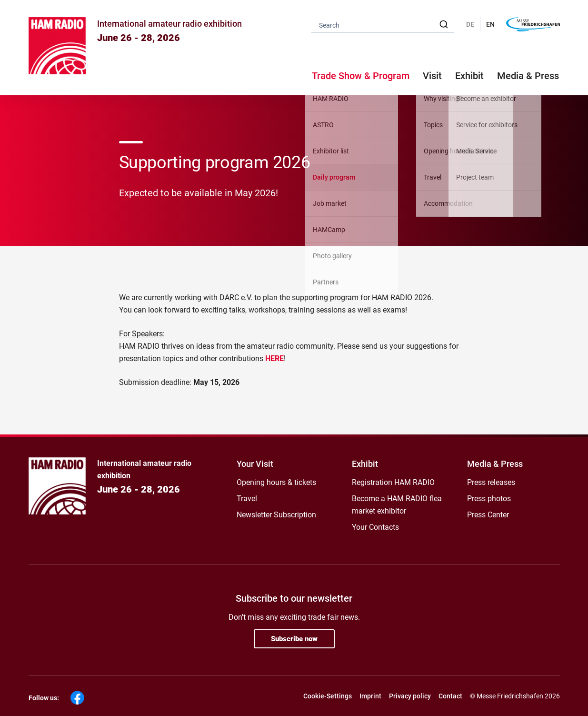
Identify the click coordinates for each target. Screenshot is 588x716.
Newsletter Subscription (276, 515)
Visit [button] (432, 76)
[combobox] (383, 25)
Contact (450, 696)
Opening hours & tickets (276, 482)
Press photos (489, 499)
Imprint (370, 696)
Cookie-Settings (328, 696)
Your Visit (255, 464)
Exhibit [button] (469, 76)
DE (470, 24)
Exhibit (365, 464)
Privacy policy (410, 696)
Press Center (488, 515)
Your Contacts (375, 527)
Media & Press (528, 76)
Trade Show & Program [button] (361, 76)
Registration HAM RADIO (393, 482)
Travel (247, 499)
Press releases (491, 482)
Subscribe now (294, 639)
